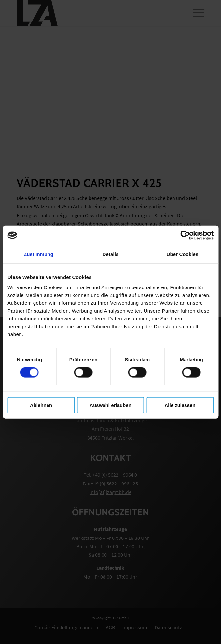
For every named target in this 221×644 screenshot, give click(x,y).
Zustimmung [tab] (39, 254)
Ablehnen (41, 405)
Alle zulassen (180, 405)
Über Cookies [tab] (183, 254)
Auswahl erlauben (110, 405)
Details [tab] (111, 254)
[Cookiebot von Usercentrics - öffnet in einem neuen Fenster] (185, 235)
